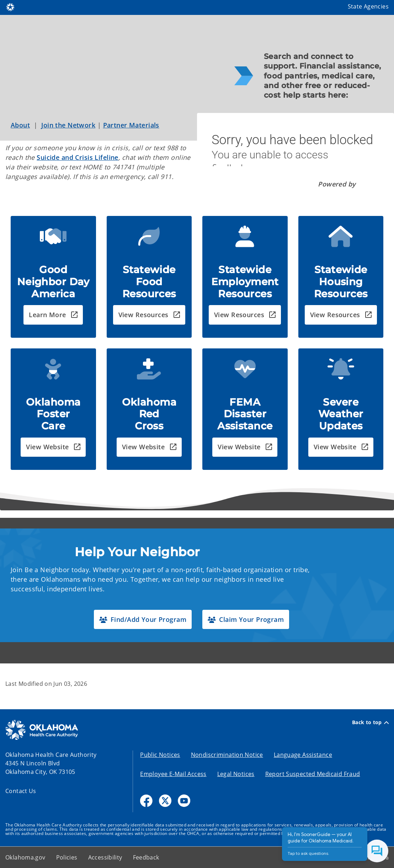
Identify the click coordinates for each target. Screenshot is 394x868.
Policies (67, 857)
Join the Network (68, 125)
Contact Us (21, 791)
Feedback (146, 857)
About (20, 125)
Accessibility (105, 857)
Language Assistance (303, 755)
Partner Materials (131, 125)
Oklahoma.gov (25, 857)
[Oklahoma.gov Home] (10, 7)
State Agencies (368, 6)
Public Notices (160, 755)
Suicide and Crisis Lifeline (78, 157)
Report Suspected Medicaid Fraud (313, 774)
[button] (53, 315)
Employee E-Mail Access (173, 774)
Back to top (370, 722)
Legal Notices (236, 774)
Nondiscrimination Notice (227, 755)
